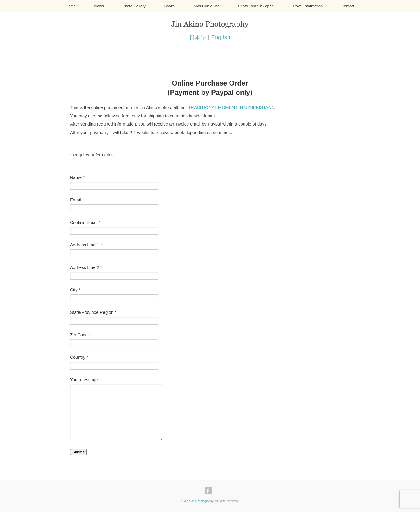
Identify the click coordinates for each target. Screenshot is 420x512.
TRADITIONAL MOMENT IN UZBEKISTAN (230, 107)
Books (169, 6)
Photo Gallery (134, 6)
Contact (348, 6)
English (221, 37)
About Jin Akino (206, 6)
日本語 (198, 37)
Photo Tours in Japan (256, 6)
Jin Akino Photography (199, 501)
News (99, 6)
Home (71, 6)
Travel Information (307, 6)
